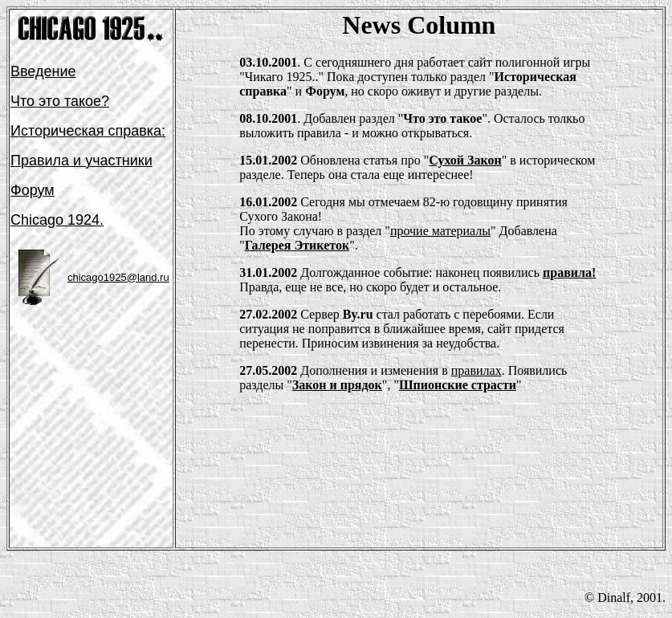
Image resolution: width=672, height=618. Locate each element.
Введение (43, 71)
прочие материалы (440, 231)
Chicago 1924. (57, 220)
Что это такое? (60, 101)
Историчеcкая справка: (88, 131)
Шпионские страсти (458, 385)
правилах (477, 370)
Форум (33, 190)
